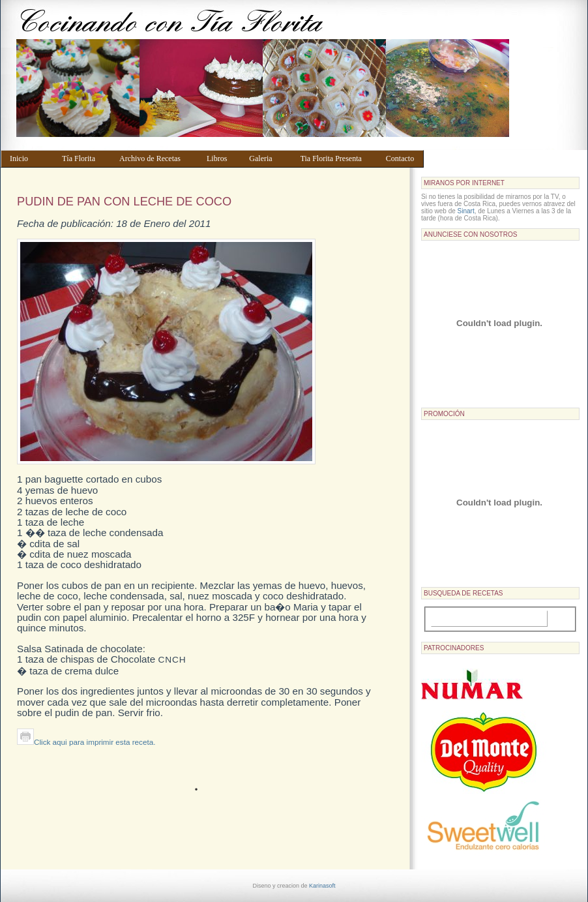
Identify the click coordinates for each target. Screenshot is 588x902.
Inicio (30, 158)
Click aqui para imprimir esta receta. (86, 742)
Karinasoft (322, 886)
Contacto (402, 158)
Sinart (466, 211)
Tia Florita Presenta (337, 158)
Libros (222, 158)
